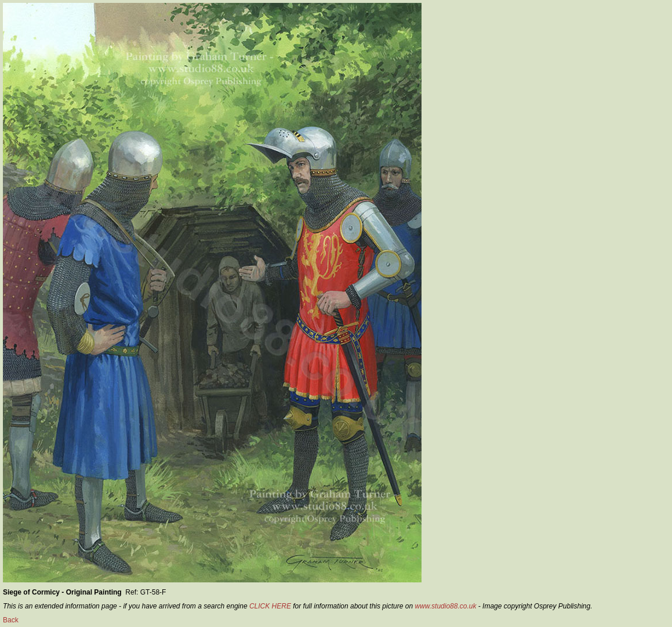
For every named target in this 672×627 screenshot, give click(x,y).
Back (11, 620)
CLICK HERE (270, 606)
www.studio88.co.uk (445, 606)
